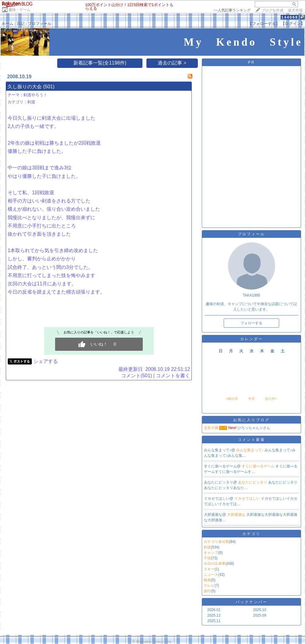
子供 (207, 558)
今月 (251, 399)
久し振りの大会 (25, 87)
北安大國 (211, 428)
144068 (290, 17)
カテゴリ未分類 (216, 542)
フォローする (251, 323)
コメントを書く (173, 376)
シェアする (46, 361)
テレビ (209, 586)
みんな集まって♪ (250, 450)
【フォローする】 (264, 24)
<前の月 (232, 399)
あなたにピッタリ (253, 482)
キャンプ (211, 553)
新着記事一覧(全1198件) (100, 63)
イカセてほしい (248, 498)
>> (232, 10)
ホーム (7, 24)
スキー (209, 569)
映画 (207, 580)
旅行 (207, 591)
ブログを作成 (272, 10)
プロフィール (40, 24)
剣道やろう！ (35, 95)
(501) (49, 87)
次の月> (271, 399)
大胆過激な (237, 515)
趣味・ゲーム (19, 10)
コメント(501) (137, 376)
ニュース (211, 575)
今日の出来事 (215, 564)
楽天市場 (295, 10)
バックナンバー (252, 602)
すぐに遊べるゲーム (259, 466)
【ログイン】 (293, 24)
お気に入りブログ (251, 420)
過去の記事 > (172, 63)
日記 (21, 24)
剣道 (31, 102)
